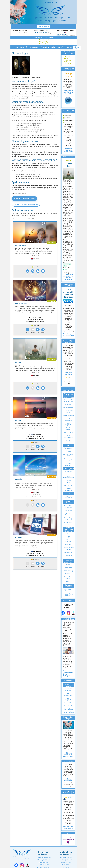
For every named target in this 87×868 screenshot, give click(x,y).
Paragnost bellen (44, 862)
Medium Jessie (21, 245)
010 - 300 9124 (41, 33)
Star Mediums (68, 709)
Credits (53, 47)
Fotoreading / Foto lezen (68, 519)
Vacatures (19, 538)
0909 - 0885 (19, 33)
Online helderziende (68, 436)
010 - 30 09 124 (36, 261)
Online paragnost (68, 419)
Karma (68, 565)
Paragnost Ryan (21, 304)
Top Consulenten (68, 694)
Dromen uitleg (68, 571)
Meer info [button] (60, 47)
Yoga (68, 537)
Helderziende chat (66, 857)
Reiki (68, 534)
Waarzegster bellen (44, 860)
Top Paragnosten (68, 699)
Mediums (68, 405)
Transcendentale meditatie (68, 548)
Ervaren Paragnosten (68, 424)
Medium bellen (44, 865)
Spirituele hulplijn (68, 441)
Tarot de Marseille (68, 464)
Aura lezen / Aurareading (68, 506)
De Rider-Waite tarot (68, 455)
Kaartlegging (68, 485)
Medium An (19, 421)
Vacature (69, 47)
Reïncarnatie (68, 568)
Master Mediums (68, 712)
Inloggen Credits (43, 26)
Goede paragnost (68, 429)
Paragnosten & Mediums (68, 690)
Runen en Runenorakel (68, 497)
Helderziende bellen (44, 857)
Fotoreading (45, 47)
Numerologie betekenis (68, 595)
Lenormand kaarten (68, 472)
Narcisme (68, 574)
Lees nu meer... (35, 255)
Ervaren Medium (68, 415)
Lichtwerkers (68, 552)
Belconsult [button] (24, 47)
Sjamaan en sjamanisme (68, 556)
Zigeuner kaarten (68, 481)
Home (17, 47)
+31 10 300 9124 (63, 35)
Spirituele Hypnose (68, 541)
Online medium (68, 408)
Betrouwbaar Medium (68, 412)
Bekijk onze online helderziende (24, 199)
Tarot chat (66, 867)
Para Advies (68, 703)
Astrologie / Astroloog (68, 590)
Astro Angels (68, 706)
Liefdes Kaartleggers (68, 489)
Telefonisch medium (44, 867)
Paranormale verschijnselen (68, 401)
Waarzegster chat (66, 860)
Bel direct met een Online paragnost (26, 204)
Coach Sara (19, 479)
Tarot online (68, 448)
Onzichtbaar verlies (68, 578)
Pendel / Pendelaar (68, 514)
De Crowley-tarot (68, 460)
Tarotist (68, 451)
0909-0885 (36, 259)
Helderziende (68, 432)
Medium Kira (20, 362)
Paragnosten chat (66, 862)
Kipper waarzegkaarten (68, 477)
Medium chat (66, 865)
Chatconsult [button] (34, 47)
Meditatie (68, 544)
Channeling (68, 510)
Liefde (68, 582)
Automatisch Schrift (68, 523)
